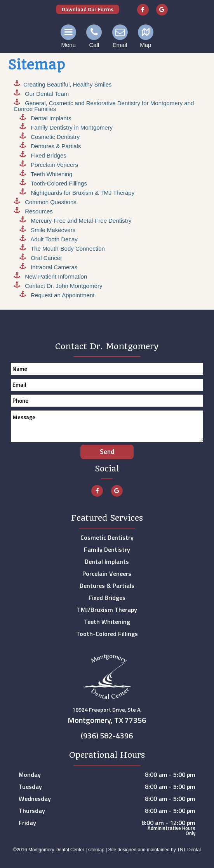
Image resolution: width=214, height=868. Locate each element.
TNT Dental (189, 850)
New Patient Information (55, 276)
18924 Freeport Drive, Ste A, (107, 717)
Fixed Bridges (48, 155)
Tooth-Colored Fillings (58, 183)
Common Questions (50, 202)
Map (146, 36)
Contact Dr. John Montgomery (63, 286)
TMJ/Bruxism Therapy (107, 610)
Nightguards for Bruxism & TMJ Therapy (82, 193)
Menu (68, 36)
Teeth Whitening (51, 174)
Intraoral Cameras (53, 267)
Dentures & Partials (55, 146)
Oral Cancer (46, 258)
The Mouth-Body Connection (67, 249)
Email (120, 36)
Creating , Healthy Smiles (68, 84)
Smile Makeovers (52, 230)
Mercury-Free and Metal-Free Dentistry (80, 221)
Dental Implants (50, 118)
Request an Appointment (62, 295)
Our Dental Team (46, 94)
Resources (38, 211)
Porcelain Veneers (54, 165)
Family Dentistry (107, 549)
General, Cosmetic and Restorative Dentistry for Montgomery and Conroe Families (104, 106)
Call (94, 36)
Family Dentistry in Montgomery (71, 127)
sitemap (96, 850)
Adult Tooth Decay (53, 239)
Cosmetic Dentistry (54, 137)
